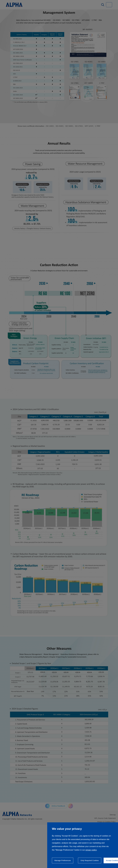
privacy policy (91, 850)
